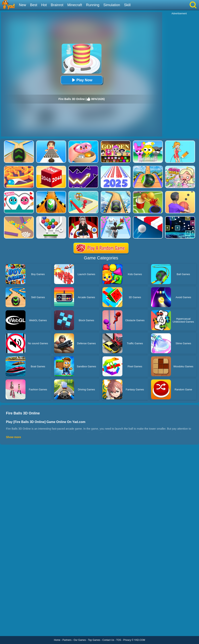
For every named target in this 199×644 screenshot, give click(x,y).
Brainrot (57, 5)
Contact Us (108, 640)
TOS (119, 640)
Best (34, 5)
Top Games (94, 640)
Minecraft (75, 5)
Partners (67, 640)
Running (93, 5)
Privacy (127, 640)
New (22, 5)
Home (57, 640)
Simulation (112, 5)
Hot (44, 5)
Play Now (82, 80)
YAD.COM (140, 640)
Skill (127, 5)
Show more (13, 437)
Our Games (80, 640)
